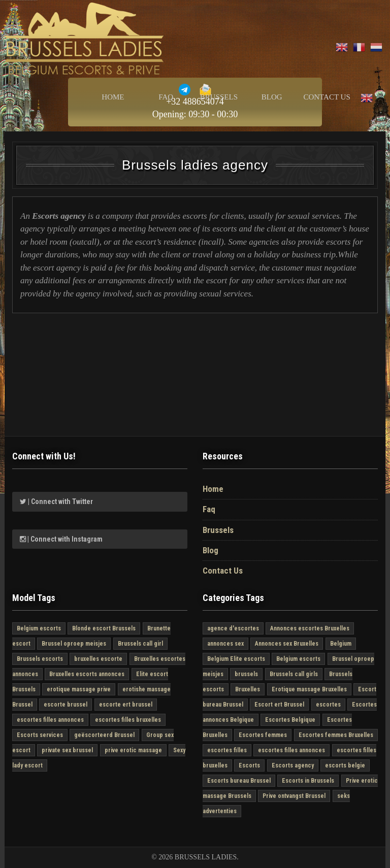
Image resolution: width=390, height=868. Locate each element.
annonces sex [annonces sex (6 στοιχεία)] (225, 644)
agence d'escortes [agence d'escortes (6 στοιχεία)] (233, 628)
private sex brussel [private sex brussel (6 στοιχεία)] (67, 750)
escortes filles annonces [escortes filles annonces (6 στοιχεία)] (50, 720)
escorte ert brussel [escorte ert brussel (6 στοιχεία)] (126, 705)
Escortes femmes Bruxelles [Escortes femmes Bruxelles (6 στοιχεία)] (336, 735)
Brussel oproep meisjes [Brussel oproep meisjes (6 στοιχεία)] (74, 644)
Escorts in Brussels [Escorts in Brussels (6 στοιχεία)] (308, 781)
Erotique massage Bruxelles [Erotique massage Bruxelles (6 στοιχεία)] (309, 689)
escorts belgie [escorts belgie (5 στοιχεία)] (345, 765)
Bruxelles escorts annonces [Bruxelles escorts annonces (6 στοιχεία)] (87, 674)
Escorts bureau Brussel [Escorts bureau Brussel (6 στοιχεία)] (239, 781)
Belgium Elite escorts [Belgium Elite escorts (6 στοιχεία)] (236, 659)
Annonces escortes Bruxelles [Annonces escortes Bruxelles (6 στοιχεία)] (310, 628)
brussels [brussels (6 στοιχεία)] (246, 674)
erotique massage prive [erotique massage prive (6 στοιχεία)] (79, 689)
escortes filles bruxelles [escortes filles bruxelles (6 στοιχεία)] (128, 720)
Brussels (219, 97)
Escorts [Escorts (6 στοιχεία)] (249, 765)
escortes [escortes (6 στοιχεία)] (328, 705)
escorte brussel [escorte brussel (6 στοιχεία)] (66, 705)
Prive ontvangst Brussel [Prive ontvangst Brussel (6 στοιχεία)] (294, 796)
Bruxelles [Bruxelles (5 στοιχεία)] (248, 689)
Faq (166, 97)
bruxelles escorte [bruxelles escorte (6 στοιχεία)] (98, 659)
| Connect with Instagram (61, 539)
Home (113, 97)
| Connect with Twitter (56, 502)
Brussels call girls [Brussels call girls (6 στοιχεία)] (294, 674)
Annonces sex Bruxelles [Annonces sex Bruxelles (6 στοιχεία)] (287, 644)
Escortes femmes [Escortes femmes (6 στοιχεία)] (263, 735)
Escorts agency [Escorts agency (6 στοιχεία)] (293, 765)
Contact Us (327, 97)
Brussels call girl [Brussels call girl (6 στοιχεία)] (140, 644)
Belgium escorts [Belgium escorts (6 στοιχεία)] (39, 628)
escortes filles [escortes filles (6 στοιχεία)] (227, 750)
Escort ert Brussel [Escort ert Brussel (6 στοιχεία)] (279, 705)
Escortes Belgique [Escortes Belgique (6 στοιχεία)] (290, 720)
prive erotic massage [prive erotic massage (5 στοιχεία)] (133, 750)
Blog (272, 97)
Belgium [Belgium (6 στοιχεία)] (341, 644)
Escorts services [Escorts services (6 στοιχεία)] (40, 735)
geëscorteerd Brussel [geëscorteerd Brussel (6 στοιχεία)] (104, 735)
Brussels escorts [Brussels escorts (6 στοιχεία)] (40, 659)
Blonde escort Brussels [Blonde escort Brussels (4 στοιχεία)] (104, 628)
